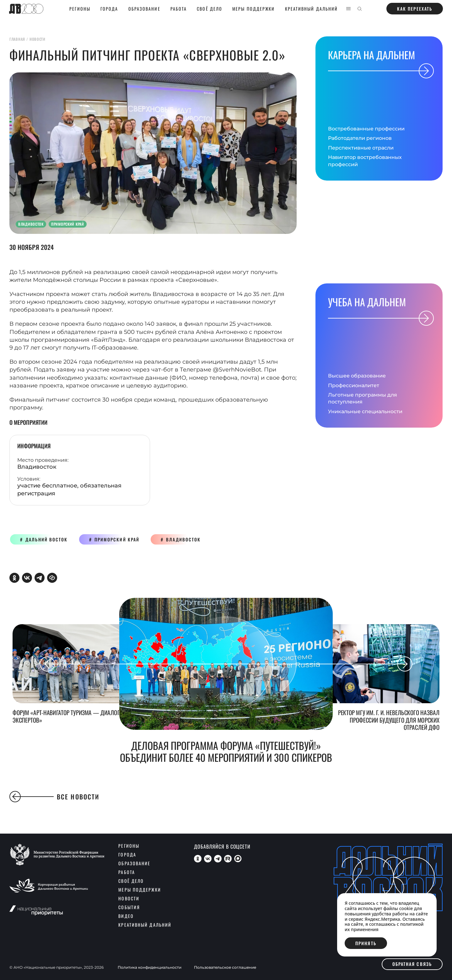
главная (17, 39)
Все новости (54, 797)
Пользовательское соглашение (225, 967)
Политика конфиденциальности (150, 967)
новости (38, 39)
